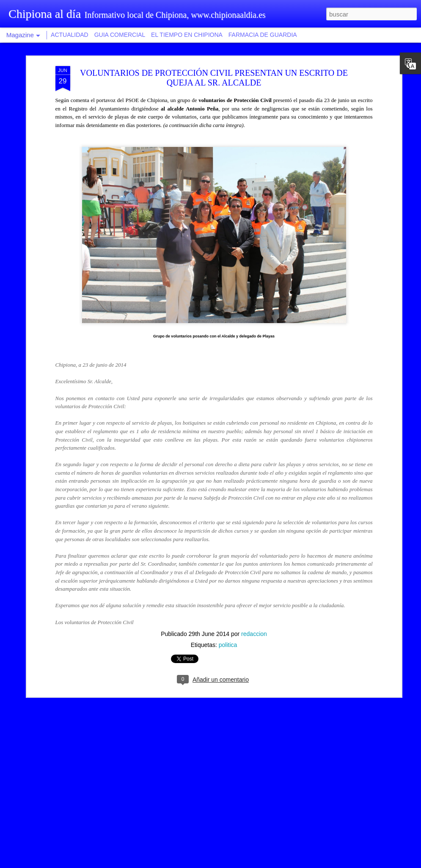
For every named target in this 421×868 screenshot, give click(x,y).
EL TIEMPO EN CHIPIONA (187, 35)
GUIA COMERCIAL (120, 35)
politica (228, 516)
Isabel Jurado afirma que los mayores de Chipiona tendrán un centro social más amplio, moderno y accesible (209, 670)
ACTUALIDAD (70, 35)
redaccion (254, 505)
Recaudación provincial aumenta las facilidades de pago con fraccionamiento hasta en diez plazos (207, 766)
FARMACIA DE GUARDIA (263, 35)
